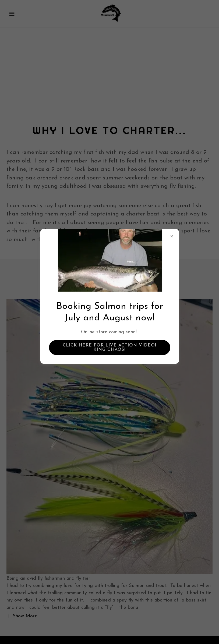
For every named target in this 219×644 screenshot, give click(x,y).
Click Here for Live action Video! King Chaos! (109, 348)
